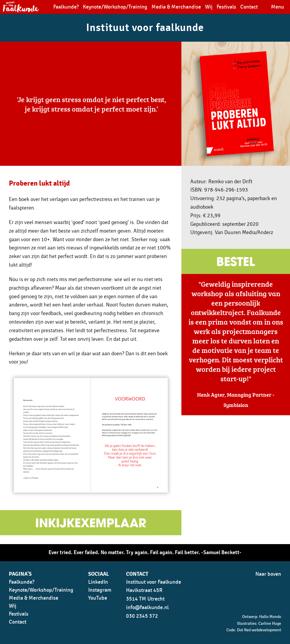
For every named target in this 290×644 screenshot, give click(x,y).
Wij (209, 7)
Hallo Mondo (270, 617)
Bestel (236, 263)
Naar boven (268, 574)
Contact (249, 7)
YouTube (98, 598)
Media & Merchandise (176, 7)
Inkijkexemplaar (91, 524)
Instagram (100, 590)
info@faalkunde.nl (147, 607)
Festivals (226, 7)
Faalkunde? (66, 7)
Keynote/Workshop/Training (115, 7)
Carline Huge (270, 623)
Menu (278, 7)
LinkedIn (98, 582)
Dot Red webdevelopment (259, 630)
